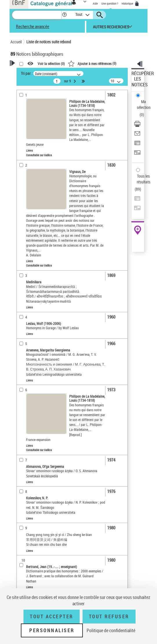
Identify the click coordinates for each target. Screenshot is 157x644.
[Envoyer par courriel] (137, 135)
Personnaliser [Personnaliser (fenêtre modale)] (52, 630)
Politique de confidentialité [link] (111, 630)
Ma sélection (144, 104)
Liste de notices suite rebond (49, 42)
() (92, 63)
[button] (64, 15)
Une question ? (110, 3)
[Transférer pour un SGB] (137, 154)
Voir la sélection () (51, 64)
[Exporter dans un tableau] (137, 145)
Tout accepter (52, 617)
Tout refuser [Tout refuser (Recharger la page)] (109, 617)
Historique (128, 3)
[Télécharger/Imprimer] (137, 126)
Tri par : (27, 73)
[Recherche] (37, 15)
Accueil (16, 42)
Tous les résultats (144, 179)
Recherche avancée (33, 26)
